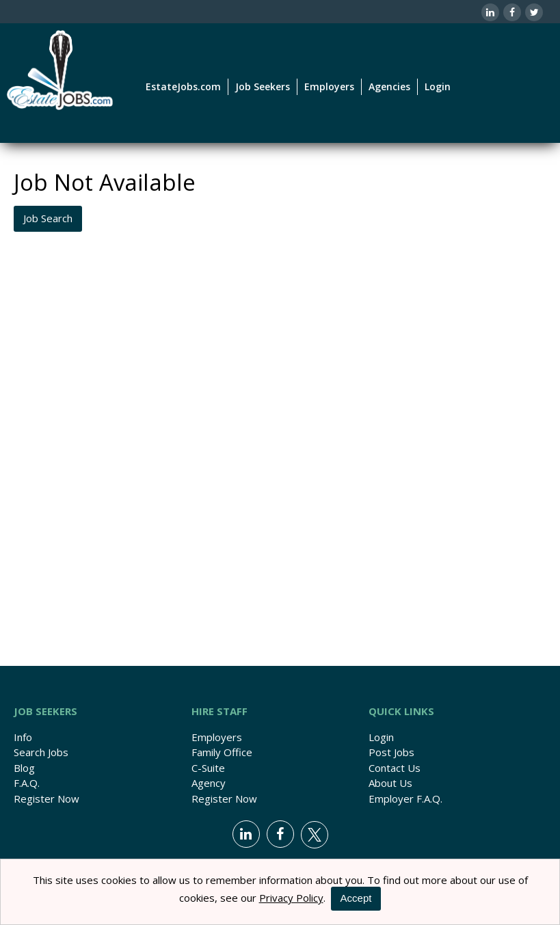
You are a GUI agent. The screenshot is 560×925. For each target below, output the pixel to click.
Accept (356, 898)
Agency (209, 783)
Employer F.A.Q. (405, 799)
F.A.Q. (27, 783)
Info (23, 737)
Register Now (46, 799)
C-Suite (208, 768)
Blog (24, 768)
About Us (390, 783)
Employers (217, 737)
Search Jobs (41, 752)
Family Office (222, 752)
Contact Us (395, 768)
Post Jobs (391, 752)
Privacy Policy (291, 898)
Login (438, 86)
